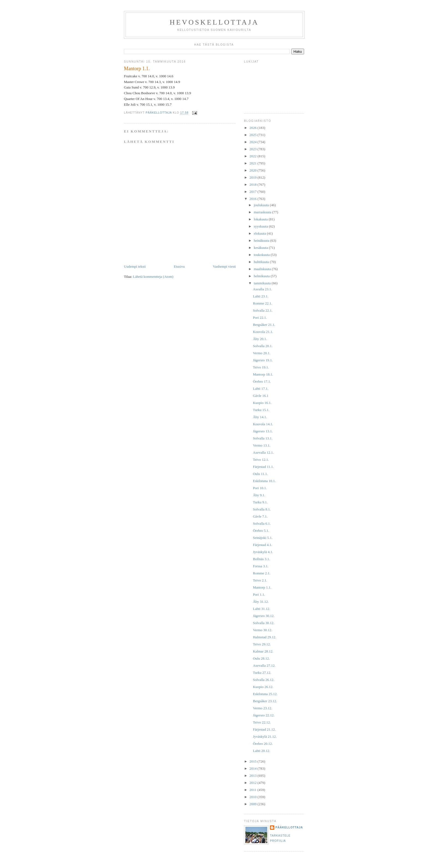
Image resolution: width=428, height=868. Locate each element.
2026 (253, 128)
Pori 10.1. (260, 488)
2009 (253, 804)
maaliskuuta (263, 269)
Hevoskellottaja (214, 22)
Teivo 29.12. (262, 644)
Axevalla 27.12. (264, 665)
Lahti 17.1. (261, 389)
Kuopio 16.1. (262, 403)
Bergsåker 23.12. (265, 701)
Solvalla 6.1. (262, 523)
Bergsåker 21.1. (264, 325)
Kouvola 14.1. (263, 424)
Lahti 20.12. (261, 751)
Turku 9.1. (260, 502)
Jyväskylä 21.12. (265, 736)
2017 (253, 192)
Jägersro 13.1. (263, 431)
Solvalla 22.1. (263, 310)
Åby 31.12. (261, 602)
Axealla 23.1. (262, 289)
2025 (253, 135)
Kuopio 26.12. (263, 687)
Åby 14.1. (260, 417)
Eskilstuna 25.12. (265, 694)
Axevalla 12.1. (263, 452)
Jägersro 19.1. (263, 360)
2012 (253, 783)
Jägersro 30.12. (264, 616)
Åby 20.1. (260, 339)
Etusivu (179, 266)
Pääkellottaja (289, 827)
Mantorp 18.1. (263, 374)
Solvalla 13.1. (263, 438)
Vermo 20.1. (261, 353)
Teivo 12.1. (261, 460)
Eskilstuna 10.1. (264, 481)
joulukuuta (262, 205)
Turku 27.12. (262, 673)
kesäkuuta (261, 248)
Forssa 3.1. (261, 566)
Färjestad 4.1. (262, 545)
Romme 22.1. (262, 303)
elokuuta (260, 233)
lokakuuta (261, 219)
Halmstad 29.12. (264, 637)
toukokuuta (262, 255)
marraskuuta (263, 212)
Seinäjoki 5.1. (263, 538)
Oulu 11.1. (260, 474)
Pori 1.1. (259, 594)
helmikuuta (262, 276)
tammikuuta (263, 283)
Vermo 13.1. (261, 445)
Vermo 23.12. (262, 708)
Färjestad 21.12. (264, 729)
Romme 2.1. (261, 573)
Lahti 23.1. (261, 296)
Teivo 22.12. (262, 722)
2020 (253, 170)
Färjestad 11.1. (263, 467)
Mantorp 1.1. (262, 587)
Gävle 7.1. (260, 516)
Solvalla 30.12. (263, 623)
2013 (253, 776)
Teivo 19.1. (261, 367)
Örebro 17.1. (262, 381)
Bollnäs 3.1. (261, 559)
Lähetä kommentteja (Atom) (153, 277)
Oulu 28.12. (261, 658)
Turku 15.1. (261, 410)
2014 (253, 768)
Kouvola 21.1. (263, 332)
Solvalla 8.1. (262, 509)
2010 (253, 797)
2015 (253, 761)
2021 (253, 163)
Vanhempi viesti (224, 266)
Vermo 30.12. (262, 630)
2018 (253, 184)
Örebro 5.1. (261, 531)
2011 (253, 790)
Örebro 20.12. (263, 744)
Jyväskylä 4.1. (263, 552)
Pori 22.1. (260, 318)
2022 (253, 156)
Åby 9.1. (259, 495)
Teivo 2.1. (260, 580)
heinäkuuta (262, 240)
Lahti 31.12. (261, 609)
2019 (253, 177)
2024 (253, 142)
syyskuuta (261, 226)
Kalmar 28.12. (263, 651)
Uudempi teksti (135, 266)
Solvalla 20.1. (263, 346)
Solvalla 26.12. (263, 680)
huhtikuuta (262, 262)
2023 (253, 149)
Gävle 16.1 (261, 396)
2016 (253, 199)
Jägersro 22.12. (264, 715)
